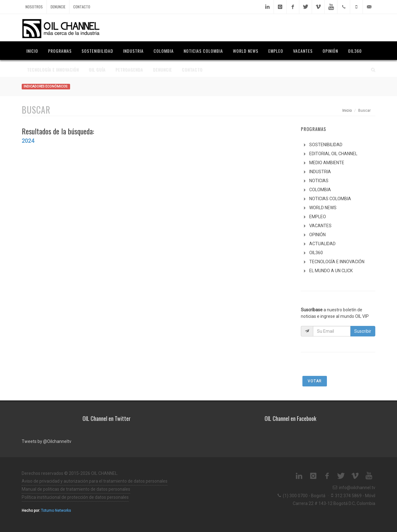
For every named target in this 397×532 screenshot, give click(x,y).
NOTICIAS (319, 181)
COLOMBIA (320, 190)
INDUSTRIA (320, 172)
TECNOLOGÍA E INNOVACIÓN (337, 262)
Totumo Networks (56, 511)
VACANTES (320, 226)
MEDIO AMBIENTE (327, 163)
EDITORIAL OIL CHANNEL (333, 154)
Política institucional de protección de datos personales (75, 497)
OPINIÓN (317, 235)
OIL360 (316, 253)
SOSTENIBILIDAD (326, 145)
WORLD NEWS (323, 208)
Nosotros (34, 7)
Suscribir (363, 331)
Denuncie (58, 7)
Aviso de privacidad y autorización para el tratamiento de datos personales (95, 481)
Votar (315, 381)
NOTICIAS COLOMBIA (330, 199)
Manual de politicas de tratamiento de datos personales (76, 489)
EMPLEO (318, 217)
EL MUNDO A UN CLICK (331, 271)
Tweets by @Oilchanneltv (47, 441)
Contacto (82, 7)
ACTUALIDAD (322, 244)
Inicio (347, 110)
